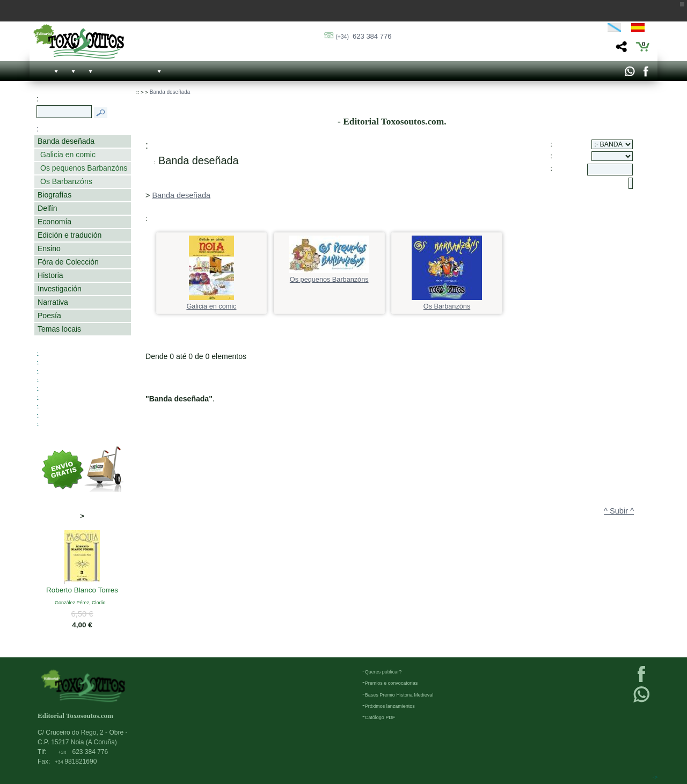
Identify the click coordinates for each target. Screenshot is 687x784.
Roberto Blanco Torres (82, 591)
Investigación (60, 289)
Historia (50, 275)
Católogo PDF (380, 717)
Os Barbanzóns (66, 181)
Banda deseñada (66, 141)
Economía (54, 222)
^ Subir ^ (619, 511)
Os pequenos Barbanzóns (84, 168)
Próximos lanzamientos (390, 706)
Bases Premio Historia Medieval (399, 695)
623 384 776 (363, 36)
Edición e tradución (70, 235)
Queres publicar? (383, 672)
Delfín (47, 208)
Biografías (54, 195)
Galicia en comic (68, 155)
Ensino (49, 248)
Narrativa (53, 302)
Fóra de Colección (68, 262)
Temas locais (59, 329)
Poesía (49, 316)
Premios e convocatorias (392, 683)
